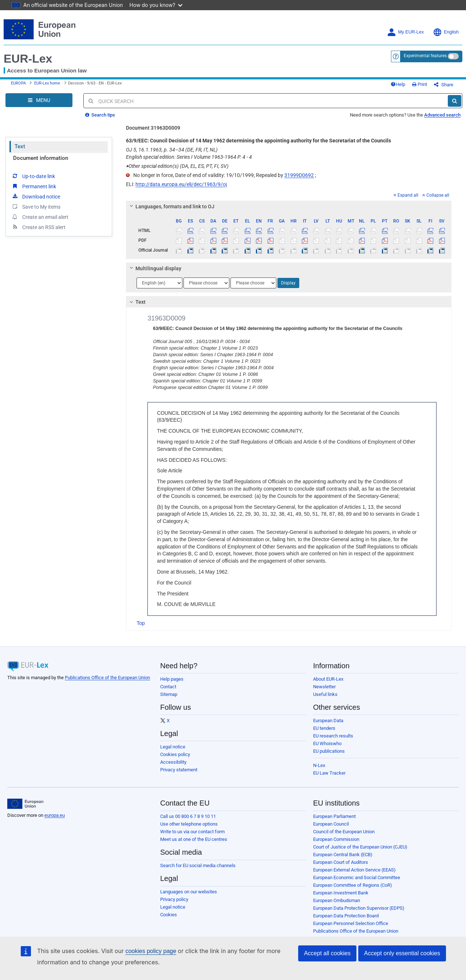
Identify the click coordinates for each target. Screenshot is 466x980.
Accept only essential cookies (402, 953)
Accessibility (173, 762)
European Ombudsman (337, 900)
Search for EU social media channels (198, 865)
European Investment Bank (341, 893)
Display (288, 283)
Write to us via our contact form (192, 832)
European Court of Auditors (341, 862)
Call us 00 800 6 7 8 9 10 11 (188, 816)
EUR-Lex (28, 59)
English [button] (446, 32)
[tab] (289, 206)
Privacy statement (179, 770)
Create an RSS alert (38, 227)
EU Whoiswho (327, 743)
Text (20, 146)
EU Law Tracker (329, 773)
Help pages (172, 679)
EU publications (329, 751)
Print (420, 84)
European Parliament (334, 816)
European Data (328, 721)
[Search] (455, 101)
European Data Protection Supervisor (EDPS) (359, 908)
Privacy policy (174, 899)
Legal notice (173, 747)
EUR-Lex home (47, 83)
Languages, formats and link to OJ (171, 206)
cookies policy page (151, 951)
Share (444, 85)
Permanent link (34, 186)
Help (398, 84)
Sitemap (169, 694)
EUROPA (18, 83)
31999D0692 (299, 175)
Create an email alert (40, 217)
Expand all (406, 195)
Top (141, 623)
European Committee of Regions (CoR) (353, 885)
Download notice (36, 196)
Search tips (100, 115)
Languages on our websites (189, 892)
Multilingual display (155, 268)
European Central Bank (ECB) (343, 855)
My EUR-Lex (405, 32)
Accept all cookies (327, 953)
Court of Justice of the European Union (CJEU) (360, 847)
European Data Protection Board (346, 916)
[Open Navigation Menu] (39, 100)
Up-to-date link (33, 176)
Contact (168, 687)
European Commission (336, 839)
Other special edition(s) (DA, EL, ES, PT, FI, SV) (177, 166)
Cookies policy (175, 754)
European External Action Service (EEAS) (354, 870)
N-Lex (319, 765)
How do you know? (156, 5)
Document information (41, 158)
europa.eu (55, 815)
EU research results (333, 736)
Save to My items (36, 206)
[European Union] (25, 804)
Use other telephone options (189, 824)
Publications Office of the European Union (107, 678)
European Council (331, 824)
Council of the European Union (344, 832)
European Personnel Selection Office (351, 923)
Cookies (169, 915)
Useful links (325, 694)
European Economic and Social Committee (357, 877)
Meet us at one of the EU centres (194, 839)
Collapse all (436, 195)
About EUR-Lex (328, 679)
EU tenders (324, 728)
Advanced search (442, 115)
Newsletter (324, 687)
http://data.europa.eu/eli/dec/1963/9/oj (181, 184)
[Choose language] (159, 283)
